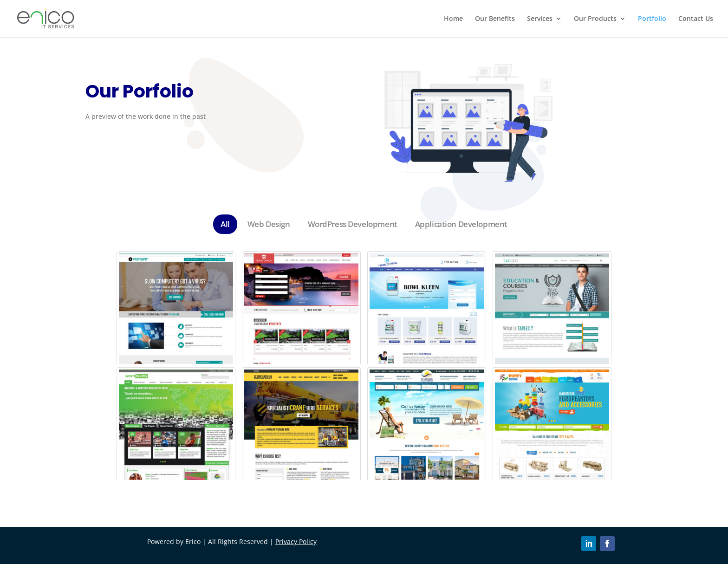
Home (453, 19)
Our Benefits (495, 19)
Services (540, 19)
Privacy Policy (296, 541)
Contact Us (696, 19)
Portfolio (652, 19)
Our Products (595, 19)
